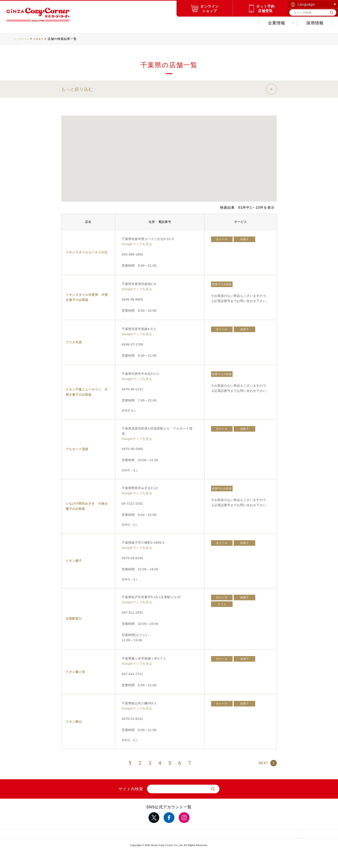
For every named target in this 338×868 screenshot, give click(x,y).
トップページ (23, 39)
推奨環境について (221, 835)
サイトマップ (66, 835)
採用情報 (271, 23)
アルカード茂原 (77, 449)
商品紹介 (92, 23)
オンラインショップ (210, 9)
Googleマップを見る (137, 244)
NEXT (263, 763)
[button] (153, 160)
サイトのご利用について (169, 835)
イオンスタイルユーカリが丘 (87, 252)
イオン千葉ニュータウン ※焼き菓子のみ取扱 (87, 392)
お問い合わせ (311, 23)
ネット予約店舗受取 (265, 9)
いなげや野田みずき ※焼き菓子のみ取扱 (87, 506)
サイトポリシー (117, 835)
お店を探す (129, 23)
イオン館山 (74, 722)
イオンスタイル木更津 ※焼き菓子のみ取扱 (87, 297)
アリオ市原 (74, 342)
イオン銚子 (74, 561)
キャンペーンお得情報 (182, 23)
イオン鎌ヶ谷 (75, 672)
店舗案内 (44, 39)
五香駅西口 (74, 619)
